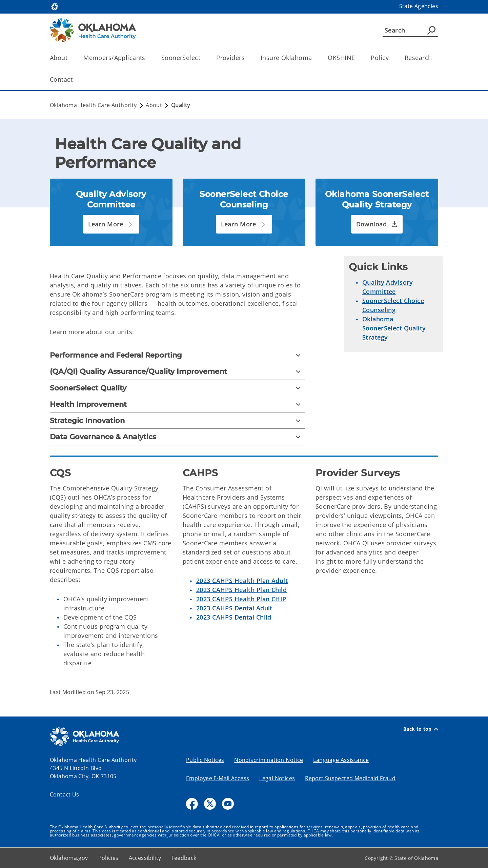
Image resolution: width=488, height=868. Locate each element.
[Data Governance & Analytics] (178, 437)
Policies (108, 858)
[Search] (410, 30)
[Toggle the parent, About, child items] (70, 58)
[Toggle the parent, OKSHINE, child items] (357, 58)
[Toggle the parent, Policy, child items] (391, 58)
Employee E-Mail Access (218, 778)
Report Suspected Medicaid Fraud (350, 778)
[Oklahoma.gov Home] (55, 6)
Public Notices (205, 760)
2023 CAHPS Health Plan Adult (242, 581)
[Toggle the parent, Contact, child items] (75, 79)
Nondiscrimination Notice (269, 760)
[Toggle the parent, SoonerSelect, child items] (202, 58)
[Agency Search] (431, 30)
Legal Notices (277, 778)
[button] (111, 224)
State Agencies (419, 6)
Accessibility (145, 858)
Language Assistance (341, 760)
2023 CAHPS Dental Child (234, 617)
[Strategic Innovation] (178, 420)
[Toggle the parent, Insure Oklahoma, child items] (314, 58)
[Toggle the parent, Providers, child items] (247, 58)
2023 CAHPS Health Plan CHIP (241, 599)
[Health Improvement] (178, 404)
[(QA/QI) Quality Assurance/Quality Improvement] (178, 371)
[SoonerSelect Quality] (178, 388)
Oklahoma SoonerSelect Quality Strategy (394, 328)
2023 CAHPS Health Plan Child (241, 590)
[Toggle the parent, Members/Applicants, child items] (148, 58)
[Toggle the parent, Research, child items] (434, 58)
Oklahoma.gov (69, 858)
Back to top (421, 729)
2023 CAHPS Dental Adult (234, 608)
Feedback (184, 858)
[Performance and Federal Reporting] (178, 355)
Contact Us (65, 794)
